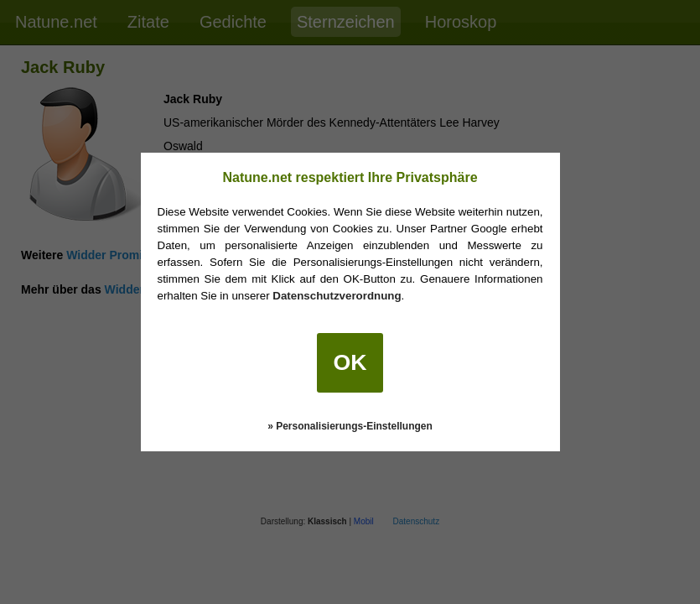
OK (350, 362)
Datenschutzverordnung (337, 296)
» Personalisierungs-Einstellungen (350, 426)
